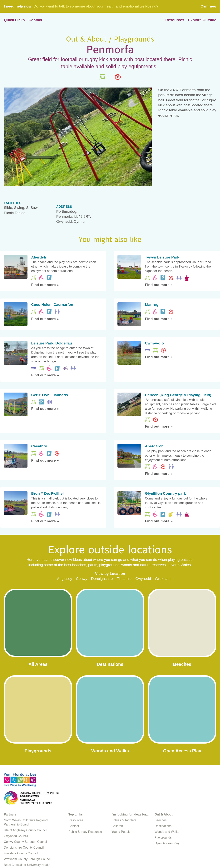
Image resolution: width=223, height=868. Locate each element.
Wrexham (163, 579)
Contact (35, 20)
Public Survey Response (85, 832)
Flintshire (124, 579)
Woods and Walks (167, 832)
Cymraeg (208, 6)
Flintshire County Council (21, 853)
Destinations (163, 826)
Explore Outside (202, 20)
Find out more (45, 285)
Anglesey (64, 579)
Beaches (161, 820)
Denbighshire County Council (24, 848)
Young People (121, 832)
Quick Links (14, 20)
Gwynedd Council (16, 836)
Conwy (82, 579)
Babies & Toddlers (124, 820)
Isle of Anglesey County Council (25, 830)
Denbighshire (102, 579)
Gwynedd (143, 579)
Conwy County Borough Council (26, 842)
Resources (175, 20)
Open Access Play (167, 843)
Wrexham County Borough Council (27, 859)
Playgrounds (163, 838)
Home (110, 20)
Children (117, 826)
